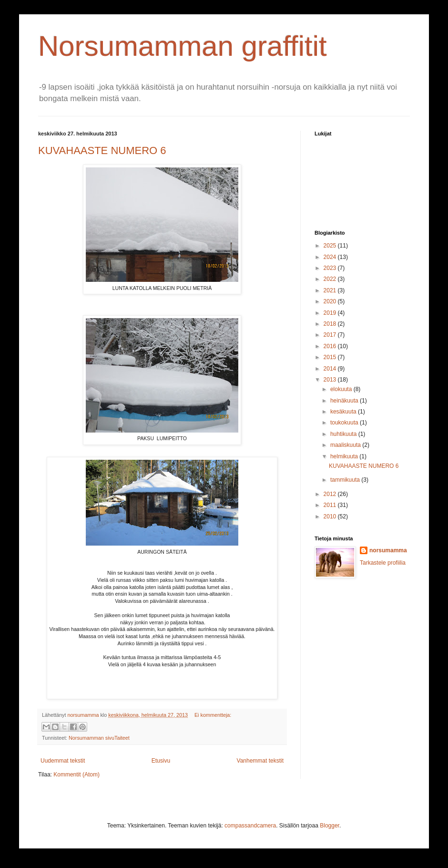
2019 (331, 313)
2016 (331, 346)
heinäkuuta (345, 401)
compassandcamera (250, 826)
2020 (331, 301)
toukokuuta (345, 423)
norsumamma (388, 550)
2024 (331, 257)
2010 (331, 517)
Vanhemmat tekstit (260, 761)
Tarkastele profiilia (383, 563)
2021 (331, 290)
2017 (331, 335)
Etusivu (161, 761)
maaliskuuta (346, 445)
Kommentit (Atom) (76, 775)
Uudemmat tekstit (63, 761)
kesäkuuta (344, 412)
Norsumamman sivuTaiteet (99, 738)
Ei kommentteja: (213, 715)
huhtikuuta (344, 434)
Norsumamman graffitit (183, 46)
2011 (331, 505)
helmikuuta (345, 456)
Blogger (330, 826)
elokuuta (342, 389)
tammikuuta (346, 480)
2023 (331, 268)
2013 (331, 380)
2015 (331, 357)
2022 (331, 279)
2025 (331, 246)
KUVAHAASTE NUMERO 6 (102, 150)
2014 (331, 369)
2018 (331, 324)
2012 (331, 494)
